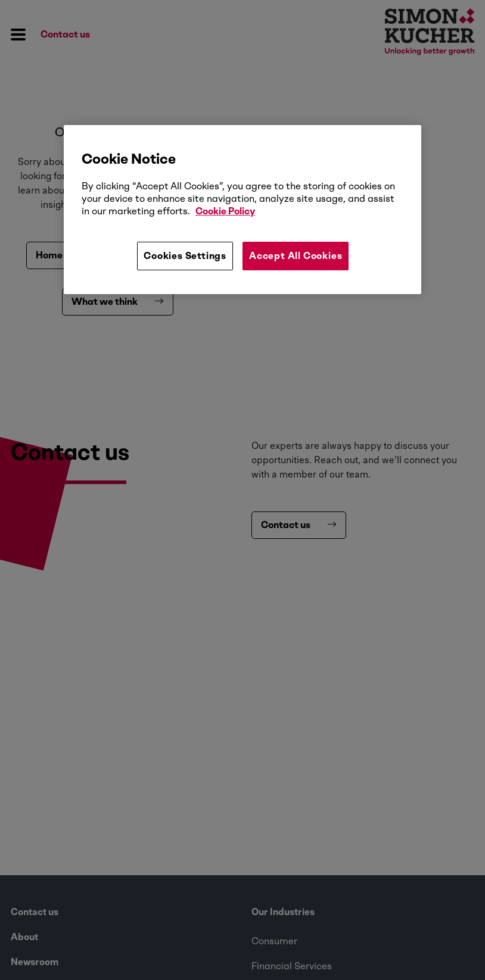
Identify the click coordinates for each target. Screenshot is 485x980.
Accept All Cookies (296, 256)
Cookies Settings (185, 256)
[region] (242, 210)
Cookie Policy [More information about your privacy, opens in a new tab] (225, 211)
